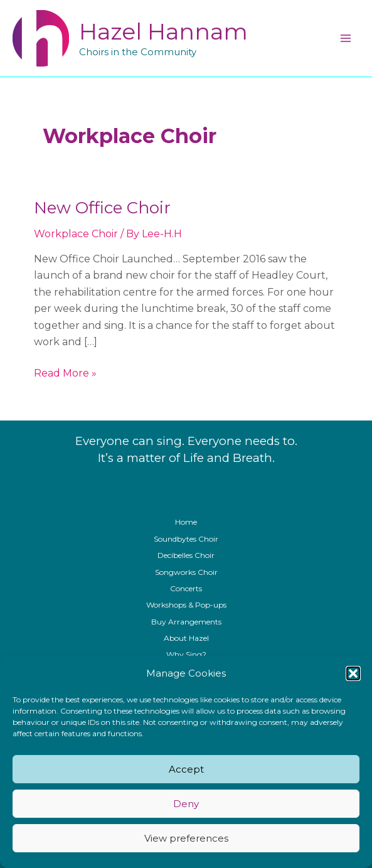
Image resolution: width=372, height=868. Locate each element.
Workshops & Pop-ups (186, 605)
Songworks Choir (186, 572)
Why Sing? (186, 654)
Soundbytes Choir (186, 539)
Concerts (186, 588)
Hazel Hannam (163, 31)
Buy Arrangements (186, 622)
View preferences (186, 838)
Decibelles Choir (186, 555)
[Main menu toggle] (346, 38)
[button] (353, 673)
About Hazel (186, 638)
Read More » (65, 373)
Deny (186, 804)
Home (186, 522)
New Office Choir (102, 208)
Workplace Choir (76, 234)
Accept (186, 769)
